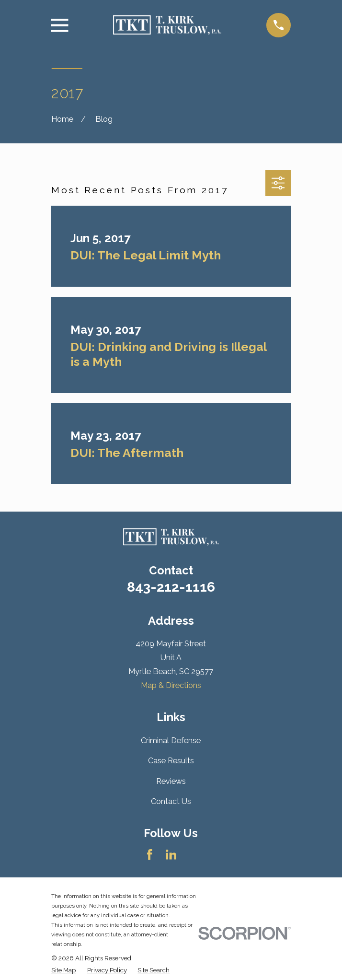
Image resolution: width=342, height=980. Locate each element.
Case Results (171, 761)
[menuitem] (64, 970)
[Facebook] (150, 855)
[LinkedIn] (171, 855)
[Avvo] (192, 855)
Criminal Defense (171, 741)
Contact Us (171, 801)
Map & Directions (171, 685)
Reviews (171, 781)
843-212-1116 (171, 587)
